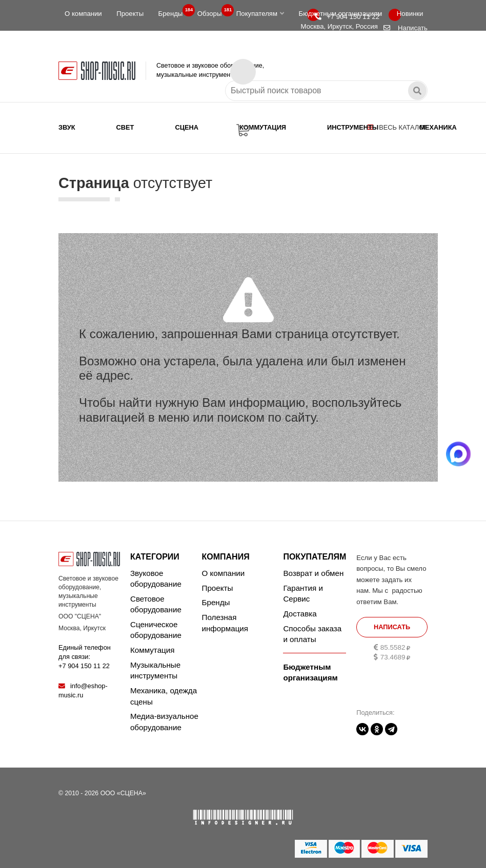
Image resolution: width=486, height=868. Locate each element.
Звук (67, 127)
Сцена (187, 127)
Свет (125, 127)
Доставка (300, 614)
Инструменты (353, 127)
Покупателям (260, 14)
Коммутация (263, 127)
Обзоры (213, 11)
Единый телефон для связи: (85, 657)
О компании (83, 14)
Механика (438, 127)
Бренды (174, 11)
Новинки (410, 14)
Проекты (130, 14)
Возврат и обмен (313, 573)
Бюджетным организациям (340, 14)
